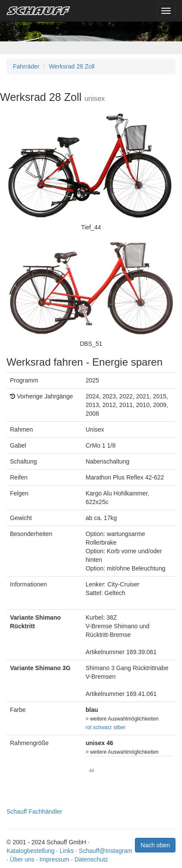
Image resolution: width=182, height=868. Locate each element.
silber (119, 727)
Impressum (54, 859)
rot (89, 727)
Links (67, 851)
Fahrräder (26, 66)
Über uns (22, 859)
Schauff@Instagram (105, 851)
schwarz (102, 727)
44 (91, 771)
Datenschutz (91, 859)
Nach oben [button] (155, 845)
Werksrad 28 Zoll (72, 66)
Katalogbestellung (30, 851)
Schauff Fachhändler (34, 812)
